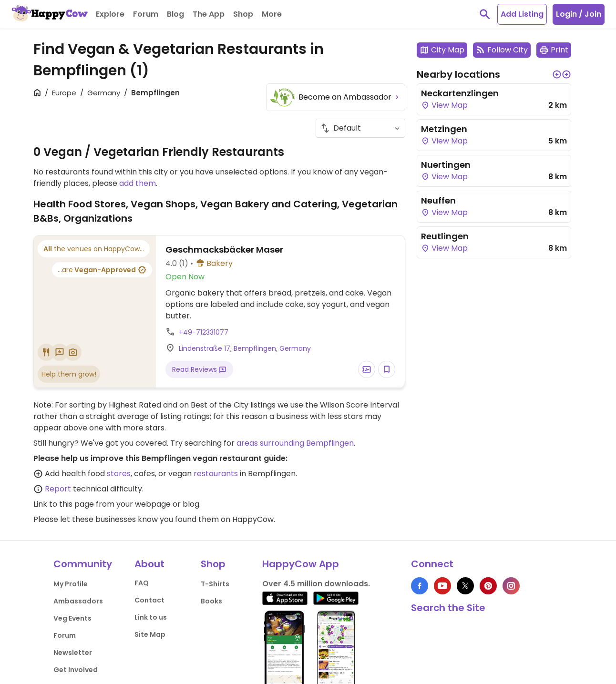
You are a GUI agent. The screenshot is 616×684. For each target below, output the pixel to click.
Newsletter (73, 653)
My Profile (71, 584)
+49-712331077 (204, 332)
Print (554, 50)
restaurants (216, 474)
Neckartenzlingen (460, 93)
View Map (444, 105)
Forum (65, 635)
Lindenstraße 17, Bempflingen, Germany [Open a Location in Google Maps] (245, 348)
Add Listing (522, 14)
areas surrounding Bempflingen (295, 443)
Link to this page (64, 504)
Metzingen (444, 129)
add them (138, 183)
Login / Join (579, 14)
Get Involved (76, 670)
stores (119, 474)
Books (211, 601)
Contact (149, 600)
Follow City (502, 50)
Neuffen (438, 200)
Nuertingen (446, 165)
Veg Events (72, 618)
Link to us (151, 617)
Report (58, 489)
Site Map (150, 634)
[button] (557, 74)
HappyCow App (301, 564)
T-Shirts (215, 584)
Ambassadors (78, 601)
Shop (213, 564)
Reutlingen (445, 236)
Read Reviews (199, 369)
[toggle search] (485, 14)
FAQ (142, 583)
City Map (442, 50)
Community (83, 564)
